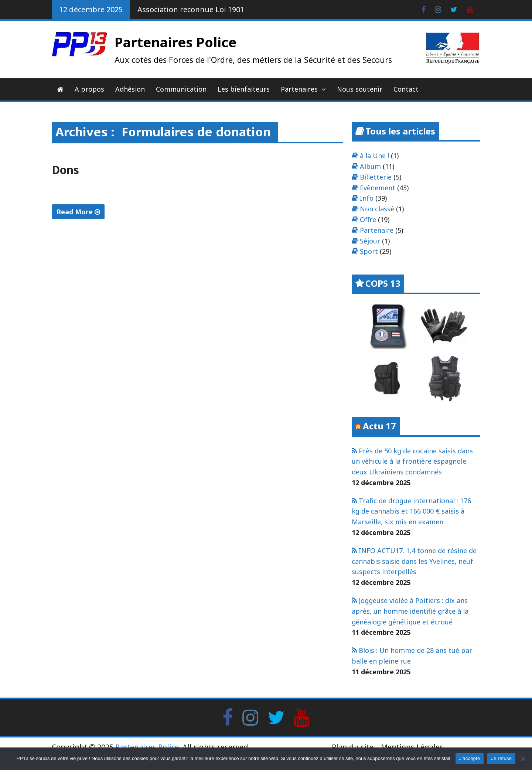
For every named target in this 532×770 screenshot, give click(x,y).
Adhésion (130, 89)
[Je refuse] (523, 759)
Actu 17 (379, 426)
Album (370, 166)
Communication (181, 89)
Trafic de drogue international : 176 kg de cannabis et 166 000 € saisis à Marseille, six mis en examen (411, 511)
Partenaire (377, 230)
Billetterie (376, 177)
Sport (369, 251)
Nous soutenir (360, 89)
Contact (406, 89)
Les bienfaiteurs (244, 89)
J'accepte (470, 758)
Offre (368, 219)
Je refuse (501, 758)
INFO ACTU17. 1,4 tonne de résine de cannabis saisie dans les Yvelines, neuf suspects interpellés (414, 561)
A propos (89, 89)
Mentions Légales (412, 747)
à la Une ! (374, 156)
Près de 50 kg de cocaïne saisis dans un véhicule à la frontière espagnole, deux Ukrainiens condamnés (412, 461)
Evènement (378, 188)
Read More (78, 212)
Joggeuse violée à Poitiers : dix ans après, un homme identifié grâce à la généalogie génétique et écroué (410, 611)
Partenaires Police (175, 42)
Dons (65, 170)
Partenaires (299, 89)
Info (367, 198)
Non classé (377, 209)
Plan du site (353, 747)
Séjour (370, 241)
